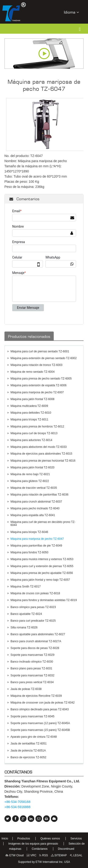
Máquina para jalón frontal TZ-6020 (33, 467)
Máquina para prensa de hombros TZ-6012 (37, 427)
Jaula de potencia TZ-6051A (28, 751)
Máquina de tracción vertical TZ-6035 (34, 488)
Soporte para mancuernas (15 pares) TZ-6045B (40, 730)
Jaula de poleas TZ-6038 (26, 689)
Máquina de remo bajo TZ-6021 (30, 474)
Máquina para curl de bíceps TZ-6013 (34, 433)
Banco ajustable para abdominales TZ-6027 (38, 634)
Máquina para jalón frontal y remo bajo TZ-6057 (40, 580)
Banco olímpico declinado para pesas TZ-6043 (40, 709)
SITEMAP (59, 855)
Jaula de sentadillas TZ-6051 (29, 744)
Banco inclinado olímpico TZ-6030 (32, 662)
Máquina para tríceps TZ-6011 (29, 419)
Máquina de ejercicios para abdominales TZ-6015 (41, 454)
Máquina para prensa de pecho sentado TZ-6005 (41, 379)
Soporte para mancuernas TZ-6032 (33, 675)
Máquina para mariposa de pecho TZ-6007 (37, 392)
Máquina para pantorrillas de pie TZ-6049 (36, 546)
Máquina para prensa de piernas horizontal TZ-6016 (43, 461)
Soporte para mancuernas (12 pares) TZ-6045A (40, 723)
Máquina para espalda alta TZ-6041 (33, 515)
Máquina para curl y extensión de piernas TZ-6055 (42, 566)
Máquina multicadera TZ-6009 (29, 406)
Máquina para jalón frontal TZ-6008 (33, 399)
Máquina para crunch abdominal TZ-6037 (36, 502)
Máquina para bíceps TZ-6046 (29, 532)
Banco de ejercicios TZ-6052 (29, 757)
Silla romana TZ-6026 (24, 627)
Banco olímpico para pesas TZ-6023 (33, 607)
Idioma (71, 12)
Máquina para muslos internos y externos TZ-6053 (42, 559)
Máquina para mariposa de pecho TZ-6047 (37, 539)
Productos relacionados (29, 336)
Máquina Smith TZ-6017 (26, 587)
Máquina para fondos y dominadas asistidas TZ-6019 (44, 600)
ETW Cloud (15, 855)
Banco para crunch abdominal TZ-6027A (36, 641)
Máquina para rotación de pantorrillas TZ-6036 (40, 495)
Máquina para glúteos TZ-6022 (30, 481)
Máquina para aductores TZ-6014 (31, 440)
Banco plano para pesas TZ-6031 (31, 668)
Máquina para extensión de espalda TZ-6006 (39, 385)
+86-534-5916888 (17, 807)
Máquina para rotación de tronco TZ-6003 (36, 365)
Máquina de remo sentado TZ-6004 (33, 372)
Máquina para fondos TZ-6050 (29, 552)
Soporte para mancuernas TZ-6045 (33, 716)
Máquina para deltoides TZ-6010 (31, 413)
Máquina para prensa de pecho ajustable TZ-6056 (42, 573)
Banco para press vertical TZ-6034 (32, 682)
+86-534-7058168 (17, 802)
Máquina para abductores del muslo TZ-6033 (39, 447)
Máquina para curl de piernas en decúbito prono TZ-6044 (43, 523)
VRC (31, 855)
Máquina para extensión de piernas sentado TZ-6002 (44, 358)
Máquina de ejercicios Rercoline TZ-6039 (36, 696)
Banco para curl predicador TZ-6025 (33, 621)
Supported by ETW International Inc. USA (44, 862)
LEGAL (76, 855)
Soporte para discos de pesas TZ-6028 (35, 648)
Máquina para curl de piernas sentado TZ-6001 (40, 351)
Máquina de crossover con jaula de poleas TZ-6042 (43, 703)
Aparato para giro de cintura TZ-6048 (34, 737)
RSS (44, 855)
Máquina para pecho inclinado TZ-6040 (35, 508)
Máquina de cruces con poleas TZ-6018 (35, 593)
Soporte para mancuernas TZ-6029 (33, 655)
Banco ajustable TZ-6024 (26, 614)
